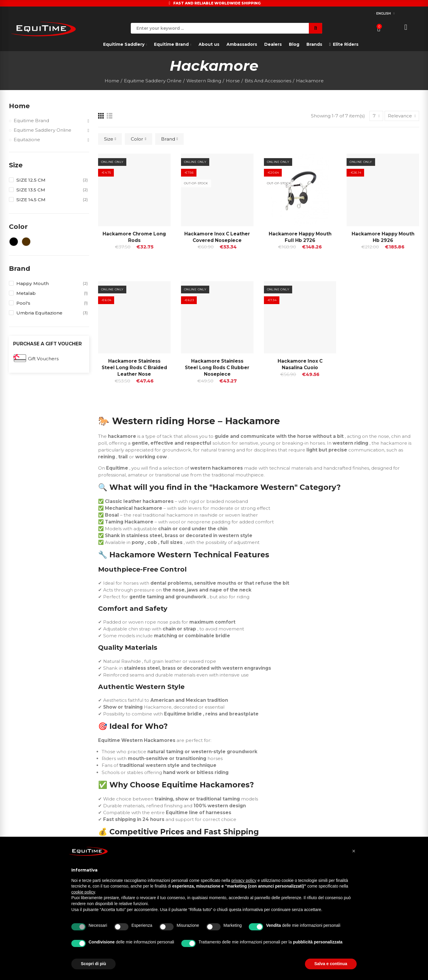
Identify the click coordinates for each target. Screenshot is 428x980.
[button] (354, 851)
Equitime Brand (31, 121)
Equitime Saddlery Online (43, 130)
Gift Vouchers (43, 359)
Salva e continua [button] (331, 964)
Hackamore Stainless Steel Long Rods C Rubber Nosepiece (217, 368)
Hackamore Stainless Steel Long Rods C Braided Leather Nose (134, 368)
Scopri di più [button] (93, 964)
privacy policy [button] (244, 880)
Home (19, 106)
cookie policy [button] (83, 892)
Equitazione (27, 140)
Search (316, 28)
